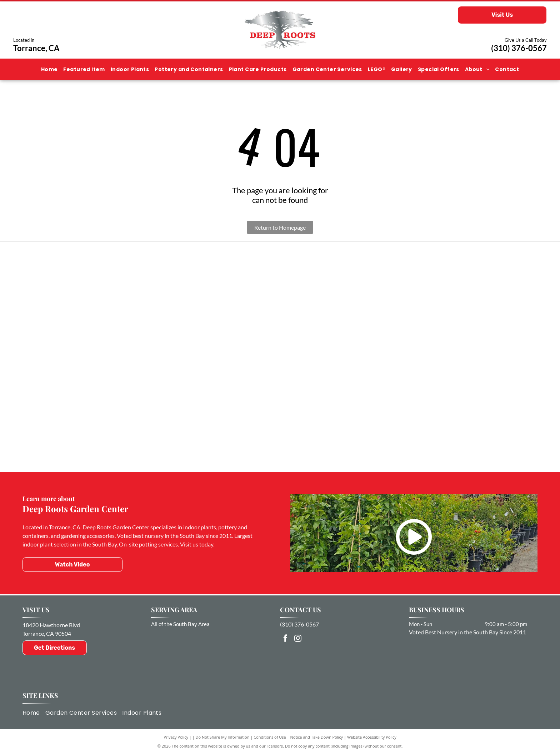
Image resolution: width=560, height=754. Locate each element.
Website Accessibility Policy (372, 737)
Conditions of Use (270, 737)
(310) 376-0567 (519, 48)
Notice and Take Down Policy (317, 737)
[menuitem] (49, 69)
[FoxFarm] (280, 300)
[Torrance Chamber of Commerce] (111, 294)
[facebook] (285, 639)
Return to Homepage (280, 227)
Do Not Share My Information (223, 737)
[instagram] (298, 639)
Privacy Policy (176, 737)
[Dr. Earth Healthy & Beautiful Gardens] (280, 406)
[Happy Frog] (449, 421)
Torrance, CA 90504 (47, 633)
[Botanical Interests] (449, 309)
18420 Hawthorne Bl (48, 625)
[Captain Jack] (111, 391)
